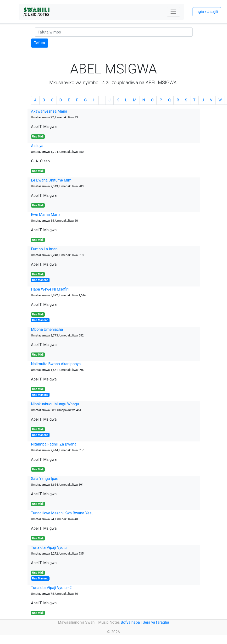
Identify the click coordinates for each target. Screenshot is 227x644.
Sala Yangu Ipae (45, 479)
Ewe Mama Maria (46, 215)
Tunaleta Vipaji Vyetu (49, 548)
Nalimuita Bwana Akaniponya (56, 364)
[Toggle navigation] (173, 12)
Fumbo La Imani (45, 249)
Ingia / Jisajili (207, 12)
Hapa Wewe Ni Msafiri (50, 289)
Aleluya (37, 146)
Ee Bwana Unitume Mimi (52, 180)
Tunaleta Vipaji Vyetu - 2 (51, 588)
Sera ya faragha (156, 622)
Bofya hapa (130, 622)
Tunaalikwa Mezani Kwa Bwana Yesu (62, 513)
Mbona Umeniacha (47, 329)
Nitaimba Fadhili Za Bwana (54, 444)
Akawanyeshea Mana (49, 111)
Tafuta (40, 43)
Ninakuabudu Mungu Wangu (55, 404)
